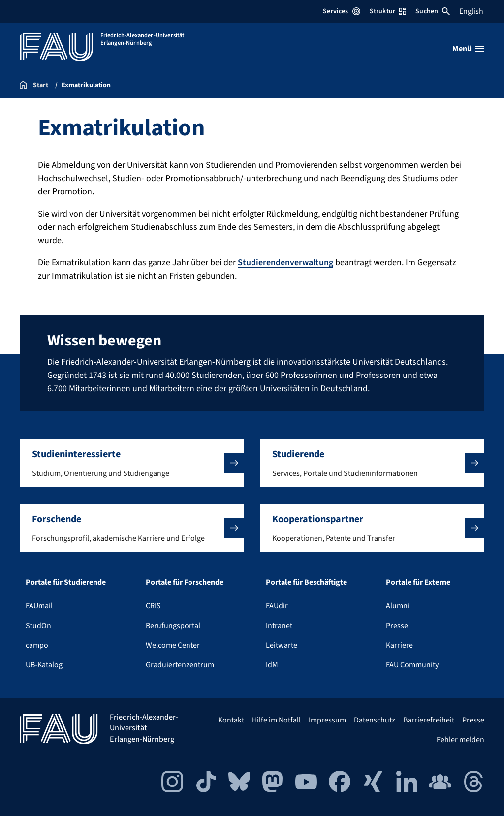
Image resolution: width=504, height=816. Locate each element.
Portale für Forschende (185, 582)
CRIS (153, 606)
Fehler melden (460, 740)
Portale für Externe (418, 582)
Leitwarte (282, 645)
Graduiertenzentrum (180, 665)
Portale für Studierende (66, 582)
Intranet (279, 626)
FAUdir (277, 606)
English (471, 11)
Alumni (398, 606)
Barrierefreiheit (429, 720)
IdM (272, 665)
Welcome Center (173, 645)
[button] (132, 463)
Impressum (327, 720)
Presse (397, 626)
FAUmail (39, 606)
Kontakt (231, 720)
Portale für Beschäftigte (306, 582)
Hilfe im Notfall (276, 720)
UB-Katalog (44, 665)
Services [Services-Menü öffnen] (341, 11)
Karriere (399, 645)
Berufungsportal (173, 626)
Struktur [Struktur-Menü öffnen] (388, 11)
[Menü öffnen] (468, 49)
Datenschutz (375, 720)
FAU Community (412, 665)
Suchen (433, 11)
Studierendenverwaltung (285, 263)
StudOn (38, 626)
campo (37, 645)
